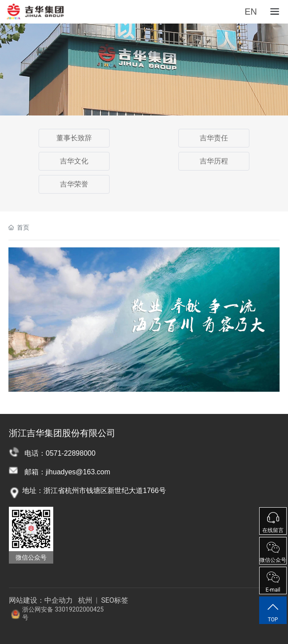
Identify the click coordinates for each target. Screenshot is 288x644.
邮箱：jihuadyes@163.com (67, 472)
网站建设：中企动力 (41, 600)
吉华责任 (214, 138)
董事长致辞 (74, 138)
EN (251, 12)
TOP (273, 612)
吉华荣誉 (74, 184)
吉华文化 (74, 161)
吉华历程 (214, 161)
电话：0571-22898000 (60, 453)
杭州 (85, 600)
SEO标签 (114, 600)
